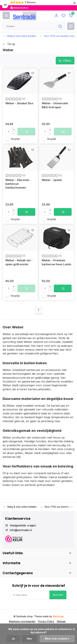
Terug (9, 44)
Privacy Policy (46, 621)
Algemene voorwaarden (22, 621)
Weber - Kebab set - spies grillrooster (19, 262)
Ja (13, 639)
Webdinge (58, 616)
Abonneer (58, 595)
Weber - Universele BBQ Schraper (55, 105)
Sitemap (61, 621)
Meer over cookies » (57, 639)
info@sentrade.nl (21, 530)
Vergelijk (15, 139)
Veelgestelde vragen (23, 525)
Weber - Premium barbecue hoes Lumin (56, 262)
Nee (29, 639)
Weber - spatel (52, 180)
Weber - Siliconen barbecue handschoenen (17, 184)
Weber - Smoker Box (19, 103)
